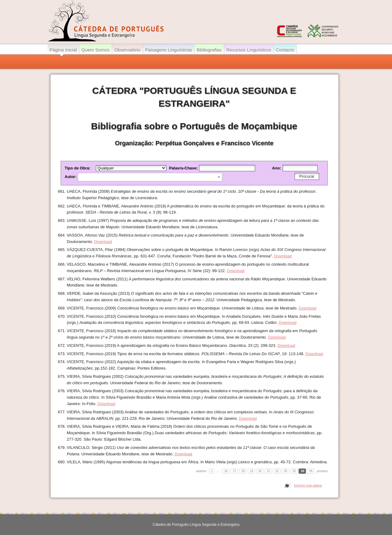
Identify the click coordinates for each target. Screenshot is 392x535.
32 (277, 471)
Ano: (295, 168)
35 (311, 471)
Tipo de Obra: (117, 168)
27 (234, 471)
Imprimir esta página (308, 486)
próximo (322, 471)
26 (226, 471)
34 (302, 471)
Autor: (143, 177)
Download (103, 242)
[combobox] (150, 177)
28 (243, 471)
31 (268, 471)
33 (286, 471)
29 (252, 471)
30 (260, 471)
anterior (202, 471)
